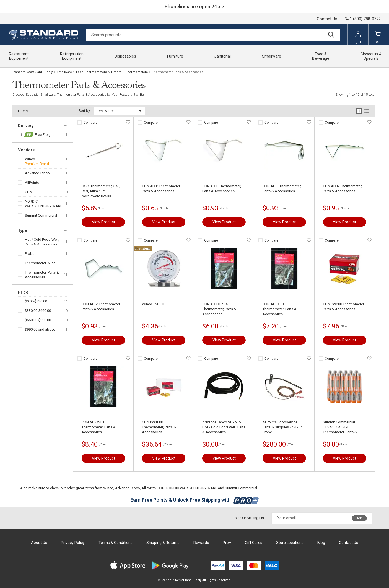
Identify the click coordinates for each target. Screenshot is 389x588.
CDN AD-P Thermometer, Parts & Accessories (161, 189)
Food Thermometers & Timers (99, 72)
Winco (30, 159)
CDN (28, 192)
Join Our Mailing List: (249, 518)
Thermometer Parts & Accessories (178, 72)
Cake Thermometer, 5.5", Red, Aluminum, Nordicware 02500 (101, 191)
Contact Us (327, 19)
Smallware (64, 72)
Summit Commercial (41, 215)
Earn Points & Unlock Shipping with (195, 500)
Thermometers (137, 72)
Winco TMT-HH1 (155, 304)
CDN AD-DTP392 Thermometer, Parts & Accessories (219, 309)
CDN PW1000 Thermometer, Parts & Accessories (159, 427)
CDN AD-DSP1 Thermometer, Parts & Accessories (99, 427)
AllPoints (32, 182)
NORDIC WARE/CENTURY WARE (44, 204)
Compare (90, 123)
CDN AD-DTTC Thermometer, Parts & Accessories (280, 309)
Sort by (84, 111)
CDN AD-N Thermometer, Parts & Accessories (343, 189)
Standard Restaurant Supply (33, 72)
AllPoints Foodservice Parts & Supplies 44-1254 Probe (282, 427)
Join (359, 518)
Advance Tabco (37, 173)
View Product (103, 222)
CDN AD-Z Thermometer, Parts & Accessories (101, 306)
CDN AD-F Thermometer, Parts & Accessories (222, 189)
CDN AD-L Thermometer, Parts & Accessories (282, 189)
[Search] (213, 35)
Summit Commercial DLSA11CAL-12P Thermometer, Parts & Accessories (340, 427)
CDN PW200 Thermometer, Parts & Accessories (344, 306)
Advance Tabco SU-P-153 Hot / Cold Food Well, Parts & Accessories (224, 427)
